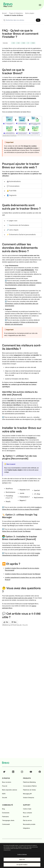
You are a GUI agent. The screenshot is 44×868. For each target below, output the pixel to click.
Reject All (22, 860)
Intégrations (26, 828)
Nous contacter (28, 813)
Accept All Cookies (22, 865)
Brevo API (26, 817)
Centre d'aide (27, 809)
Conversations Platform (30, 786)
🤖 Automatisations (14, 181)
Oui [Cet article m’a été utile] (7, 622)
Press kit (5, 786)
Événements (6, 813)
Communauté (6, 824)
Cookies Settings (22, 854)
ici (35, 600)
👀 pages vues (12, 221)
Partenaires (5, 817)
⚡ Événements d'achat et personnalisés (21, 235)
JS (35, 419)
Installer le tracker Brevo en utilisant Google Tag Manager (23, 574)
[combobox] (22, 20)
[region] (22, 856)
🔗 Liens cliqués (13, 230)
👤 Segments (12, 195)
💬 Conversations (13, 186)
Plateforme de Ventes (29, 790)
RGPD (4, 794)
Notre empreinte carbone (10, 790)
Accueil (4, 13)
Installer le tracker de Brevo (14, 15)
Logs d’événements (27, 270)
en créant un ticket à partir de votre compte (19, 598)
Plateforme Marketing (29, 782)
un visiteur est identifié (11, 92)
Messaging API (27, 794)
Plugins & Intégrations (16, 13)
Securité (5, 798)
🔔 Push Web (12, 191)
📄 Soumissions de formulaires (18, 225)
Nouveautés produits (29, 824)
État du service (27, 820)
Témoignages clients (8, 820)
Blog (3, 809)
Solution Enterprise (29, 798)
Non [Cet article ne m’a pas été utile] (15, 622)
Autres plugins (30, 13)
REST (40, 419)
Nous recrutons (7, 782)
